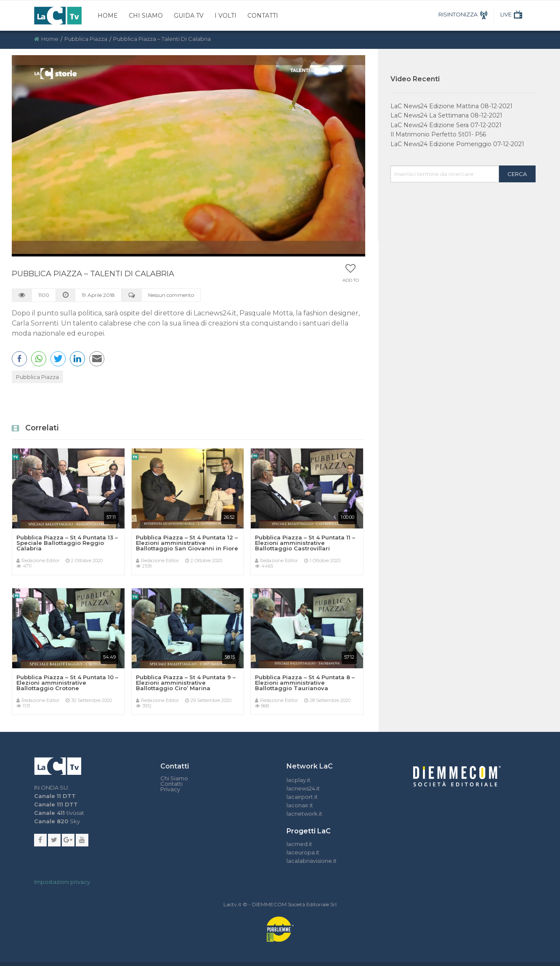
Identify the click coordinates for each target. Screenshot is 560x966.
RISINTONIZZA (464, 14)
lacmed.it (299, 844)
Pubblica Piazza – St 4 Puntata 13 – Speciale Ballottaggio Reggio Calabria (67, 543)
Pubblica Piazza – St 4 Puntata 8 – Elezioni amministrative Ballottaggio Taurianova (305, 683)
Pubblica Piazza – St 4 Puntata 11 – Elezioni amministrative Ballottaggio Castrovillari (305, 543)
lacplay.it (299, 780)
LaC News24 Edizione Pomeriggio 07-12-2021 (457, 144)
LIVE (512, 14)
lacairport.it (302, 797)
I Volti (226, 16)
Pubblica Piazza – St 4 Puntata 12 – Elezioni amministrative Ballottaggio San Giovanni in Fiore (187, 543)
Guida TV (189, 16)
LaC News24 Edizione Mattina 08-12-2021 (451, 106)
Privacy (170, 789)
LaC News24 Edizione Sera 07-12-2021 (446, 125)
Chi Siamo (146, 16)
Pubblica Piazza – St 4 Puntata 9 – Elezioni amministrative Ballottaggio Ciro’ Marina (186, 683)
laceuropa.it (303, 852)
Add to (351, 280)
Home (108, 16)
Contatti (263, 16)
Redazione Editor (40, 560)
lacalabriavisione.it (312, 861)
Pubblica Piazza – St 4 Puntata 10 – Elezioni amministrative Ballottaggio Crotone (67, 683)
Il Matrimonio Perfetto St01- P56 (438, 134)
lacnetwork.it (304, 814)
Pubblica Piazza (86, 39)
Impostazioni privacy (62, 882)
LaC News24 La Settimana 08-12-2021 (446, 115)
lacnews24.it (303, 788)
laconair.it (300, 805)
